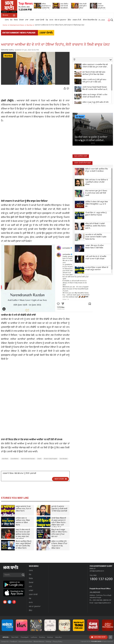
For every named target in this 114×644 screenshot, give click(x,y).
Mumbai (8, 56)
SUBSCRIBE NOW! (98, 637)
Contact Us (5, 642)
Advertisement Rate (25, 642)
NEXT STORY (61, 479)
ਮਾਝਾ (27, 20)
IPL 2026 (102, 20)
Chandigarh (25, 637)
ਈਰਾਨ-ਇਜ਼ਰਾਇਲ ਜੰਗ (90, 20)
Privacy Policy (58, 642)
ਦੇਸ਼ (11, 20)
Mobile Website (39, 642)
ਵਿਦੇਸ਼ (16, 20)
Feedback (14, 642)
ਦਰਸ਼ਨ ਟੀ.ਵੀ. (77, 20)
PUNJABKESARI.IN (96, 641)
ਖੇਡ (47, 20)
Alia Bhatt (5, 459)
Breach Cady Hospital (51, 459)
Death (39, 459)
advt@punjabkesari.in (97, 571)
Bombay (42, 637)
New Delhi (15, 637)
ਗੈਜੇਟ (69, 20)
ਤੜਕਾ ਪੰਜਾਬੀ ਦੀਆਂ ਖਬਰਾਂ (82, 163)
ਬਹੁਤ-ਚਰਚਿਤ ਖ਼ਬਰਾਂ (81, 156)
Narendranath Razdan (28, 459)
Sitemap (48, 642)
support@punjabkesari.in (102, 603)
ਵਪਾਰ (51, 20)
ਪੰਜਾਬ (7, 20)
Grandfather (15, 459)
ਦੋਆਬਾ (21, 20)
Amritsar (50, 637)
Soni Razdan (64, 459)
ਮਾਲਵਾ (32, 20)
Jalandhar (58, 637)
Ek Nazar (80, 117)
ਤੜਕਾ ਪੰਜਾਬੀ (40, 20)
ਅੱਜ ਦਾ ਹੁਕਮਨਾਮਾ (60, 20)
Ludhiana (34, 637)
